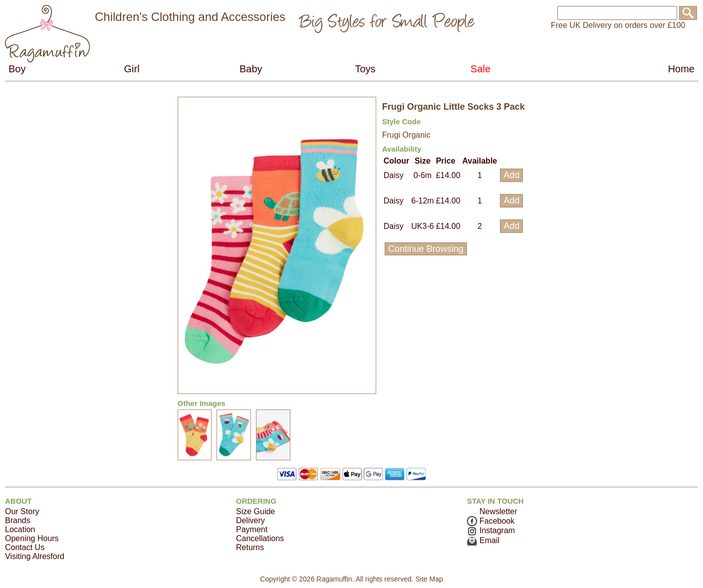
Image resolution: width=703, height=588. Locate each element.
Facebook (491, 521)
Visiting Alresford (35, 556)
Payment (252, 529)
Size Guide (255, 511)
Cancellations (260, 538)
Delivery (250, 520)
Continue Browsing (426, 249)
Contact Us (25, 547)
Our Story (22, 511)
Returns (250, 547)
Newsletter (498, 511)
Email (483, 540)
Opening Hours (32, 538)
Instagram (491, 530)
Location (20, 529)
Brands (18, 520)
